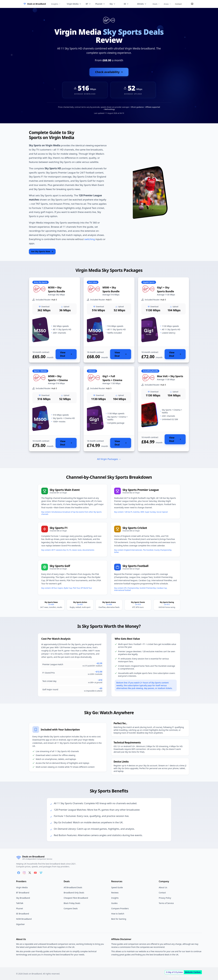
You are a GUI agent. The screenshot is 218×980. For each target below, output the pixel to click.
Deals (156, 4)
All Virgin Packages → (109, 459)
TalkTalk (20, 903)
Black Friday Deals (72, 903)
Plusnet (100, 4)
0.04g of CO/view (174, 972)
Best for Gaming (119, 919)
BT (88, 4)
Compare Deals (71, 908)
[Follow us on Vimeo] (41, 873)
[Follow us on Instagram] (24, 873)
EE (126, 4)
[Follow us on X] (30, 873)
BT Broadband (23, 893)
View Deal (66, 354)
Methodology (110, 109)
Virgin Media (74, 4)
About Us (163, 887)
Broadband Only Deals (74, 893)
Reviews (115, 893)
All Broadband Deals (73, 887)
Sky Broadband (23, 898)
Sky (113, 4)
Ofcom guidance (137, 107)
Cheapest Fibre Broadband (76, 898)
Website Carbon (193, 972)
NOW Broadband (24, 919)
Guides (114, 903)
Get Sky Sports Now (42, 251)
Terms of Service (166, 903)
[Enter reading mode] (192, 4)
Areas (167, 4)
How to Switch (118, 914)
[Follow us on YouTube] (35, 873)
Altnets (142, 4)
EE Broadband (23, 914)
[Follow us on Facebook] (19, 873)
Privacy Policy (165, 898)
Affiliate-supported (153, 107)
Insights (56, 4)
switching (90, 239)
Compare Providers (120, 908)
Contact (178, 4)
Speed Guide (117, 887)
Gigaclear (20, 924)
